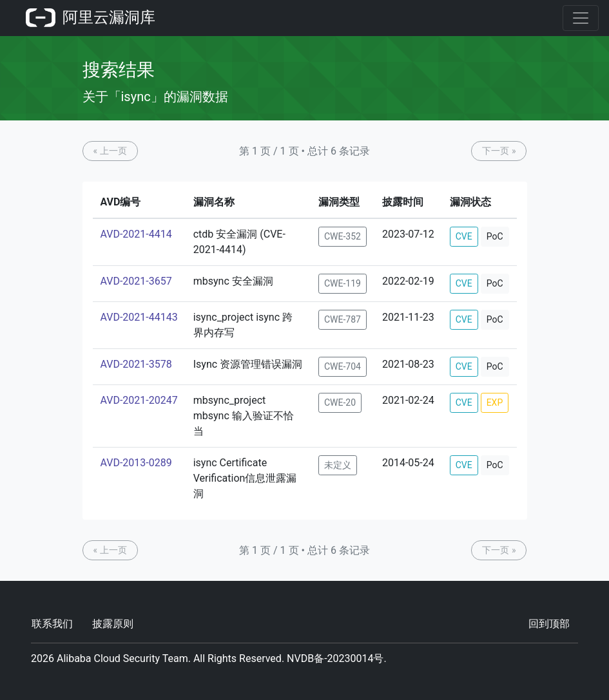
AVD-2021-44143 (139, 317)
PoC (495, 236)
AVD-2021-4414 (136, 234)
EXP (495, 402)
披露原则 (113, 624)
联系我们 (52, 624)
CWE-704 (343, 366)
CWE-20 (340, 402)
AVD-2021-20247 (139, 400)
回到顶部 (549, 624)
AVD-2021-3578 (136, 364)
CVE (464, 236)
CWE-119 (343, 283)
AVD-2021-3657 (136, 281)
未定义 (338, 465)
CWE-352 (343, 236)
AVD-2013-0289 (136, 463)
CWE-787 (343, 319)
